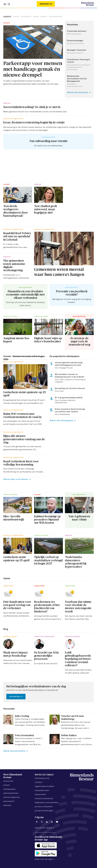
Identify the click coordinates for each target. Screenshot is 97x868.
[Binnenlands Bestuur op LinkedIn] (47, 822)
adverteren (40, 795)
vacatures (8, 781)
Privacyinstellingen (44, 811)
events (6, 785)
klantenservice (42, 778)
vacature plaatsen (44, 799)
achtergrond (26, 16)
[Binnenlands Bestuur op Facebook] (37, 822)
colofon (39, 782)
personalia (9, 801)
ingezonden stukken (44, 786)
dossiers (44, 16)
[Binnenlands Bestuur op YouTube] (57, 822)
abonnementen (11, 793)
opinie (36, 16)
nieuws (16, 16)
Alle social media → (44, 828)
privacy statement (44, 807)
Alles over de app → (45, 859)
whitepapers (10, 789)
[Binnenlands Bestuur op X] (42, 822)
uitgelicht (7, 16)
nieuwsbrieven (42, 791)
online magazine (11, 797)
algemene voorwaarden (47, 803)
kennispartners (56, 16)
